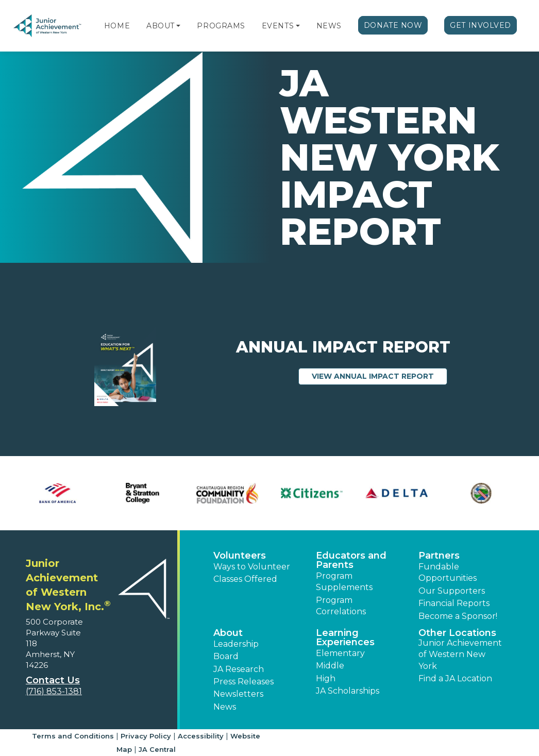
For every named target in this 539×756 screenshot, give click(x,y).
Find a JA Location (455, 678)
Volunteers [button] (240, 556)
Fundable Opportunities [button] (448, 572)
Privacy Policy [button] (146, 736)
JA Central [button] (157, 749)
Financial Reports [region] (454, 603)
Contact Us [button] (53, 680)
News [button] (225, 707)
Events (278, 26)
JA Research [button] (239, 669)
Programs (221, 26)
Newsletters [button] (238, 694)
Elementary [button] (340, 653)
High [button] (326, 678)
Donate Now (393, 25)
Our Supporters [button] (452, 591)
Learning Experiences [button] (345, 637)
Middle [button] (330, 666)
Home (117, 26)
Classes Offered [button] (245, 579)
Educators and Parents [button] (351, 560)
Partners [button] (439, 556)
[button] (178, 26)
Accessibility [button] (201, 736)
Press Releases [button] (243, 682)
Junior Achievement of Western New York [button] (460, 654)
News (329, 26)
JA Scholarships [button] (348, 691)
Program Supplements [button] (344, 582)
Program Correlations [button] (341, 606)
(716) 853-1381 (54, 691)
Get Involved (481, 25)
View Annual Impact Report (380, 376)
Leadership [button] (236, 644)
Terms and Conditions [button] (73, 736)
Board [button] (226, 656)
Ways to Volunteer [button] (252, 567)
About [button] (228, 633)
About (161, 26)
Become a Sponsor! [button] (458, 616)
